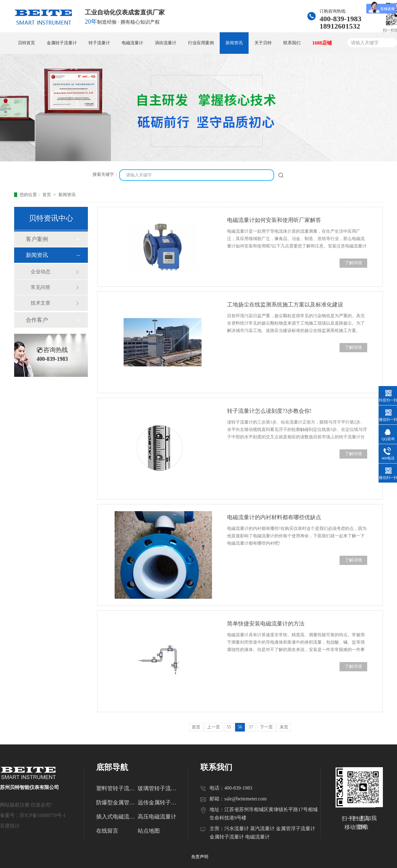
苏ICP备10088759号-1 (43, 815)
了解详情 (353, 263)
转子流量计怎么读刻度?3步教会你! (269, 411)
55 (229, 727)
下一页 (266, 727)
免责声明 (200, 857)
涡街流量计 (166, 43)
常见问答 (41, 287)
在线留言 (107, 831)
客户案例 (37, 239)
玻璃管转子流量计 (158, 788)
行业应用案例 (201, 43)
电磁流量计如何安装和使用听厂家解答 (274, 220)
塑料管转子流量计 (117, 788)
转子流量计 (99, 43)
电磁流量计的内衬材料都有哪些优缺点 (274, 517)
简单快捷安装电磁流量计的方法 (266, 624)
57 (251, 727)
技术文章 (41, 303)
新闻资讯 (234, 43)
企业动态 (41, 272)
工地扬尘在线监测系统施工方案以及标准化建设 (285, 305)
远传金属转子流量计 (158, 803)
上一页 (214, 727)
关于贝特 (263, 43)
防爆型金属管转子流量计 (117, 803)
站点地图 (149, 831)
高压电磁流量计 (157, 817)
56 (240, 727)
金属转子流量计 (62, 43)
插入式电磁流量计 (117, 817)
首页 (47, 195)
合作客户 (37, 320)
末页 (284, 727)
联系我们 (292, 43)
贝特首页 (26, 43)
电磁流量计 (132, 43)
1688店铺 (322, 43)
